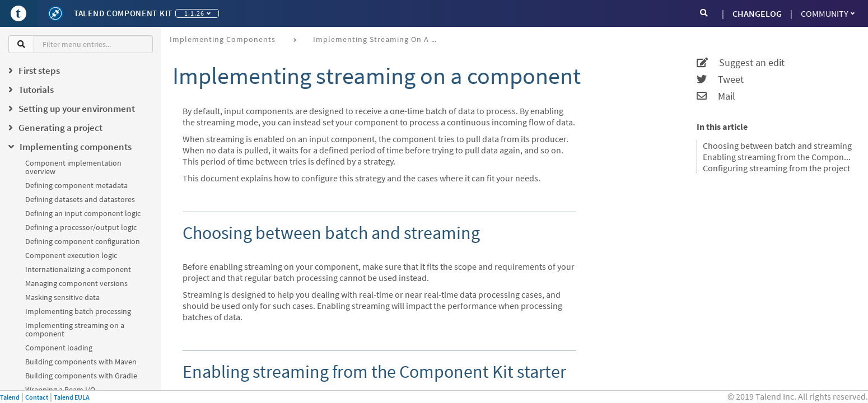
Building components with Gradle (81, 376)
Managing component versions (76, 283)
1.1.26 (197, 13)
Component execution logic (71, 255)
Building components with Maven (81, 362)
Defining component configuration (83, 241)
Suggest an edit (741, 63)
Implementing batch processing (78, 311)
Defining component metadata (76, 185)
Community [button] (828, 13)
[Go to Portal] (18, 13)
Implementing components (223, 39)
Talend (10, 397)
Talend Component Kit (123, 13)
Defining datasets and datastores (80, 199)
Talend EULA (72, 397)
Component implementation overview (73, 167)
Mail (716, 96)
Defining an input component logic (83, 213)
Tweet (720, 79)
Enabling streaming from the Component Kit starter (778, 157)
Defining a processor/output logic (81, 227)
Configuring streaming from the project (776, 168)
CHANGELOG (757, 13)
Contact (37, 397)
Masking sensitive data (62, 297)
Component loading (59, 348)
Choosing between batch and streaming (777, 146)
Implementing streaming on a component (75, 329)
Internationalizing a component (78, 269)
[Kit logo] (55, 13)
